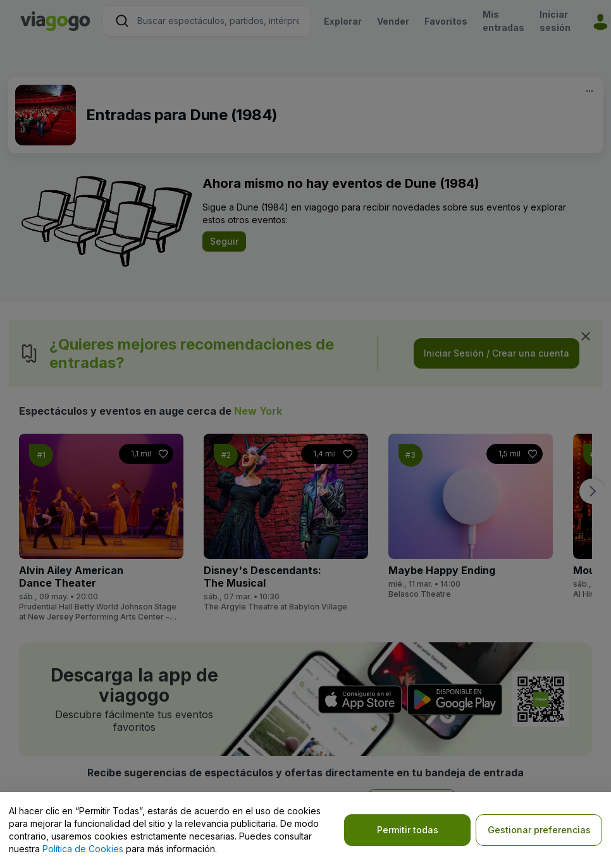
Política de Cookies (83, 849)
